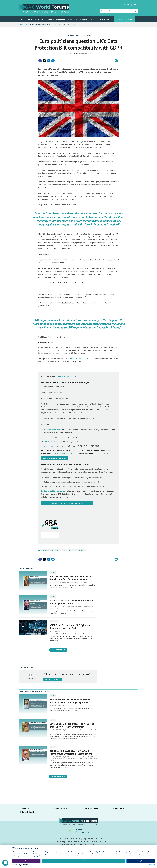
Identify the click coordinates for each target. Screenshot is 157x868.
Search (136, 11)
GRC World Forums (73, 53)
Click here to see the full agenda (55, 458)
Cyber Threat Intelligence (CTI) (51, 550)
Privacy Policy (120, 809)
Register (127, 5)
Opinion (53, 572)
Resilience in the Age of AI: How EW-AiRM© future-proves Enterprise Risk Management (71, 752)
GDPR (64, 550)
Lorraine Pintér (49, 442)
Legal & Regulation (79, 550)
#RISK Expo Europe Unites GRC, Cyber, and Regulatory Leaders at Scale (70, 627)
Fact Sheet (54, 621)
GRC (70, 550)
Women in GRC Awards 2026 (66, 24)
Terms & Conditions (29, 812)
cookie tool (74, 856)
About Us (25, 809)
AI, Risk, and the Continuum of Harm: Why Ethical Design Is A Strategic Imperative (70, 701)
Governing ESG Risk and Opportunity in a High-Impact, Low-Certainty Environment (72, 725)
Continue (84, 861)
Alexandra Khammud (52, 430)
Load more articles (58, 650)
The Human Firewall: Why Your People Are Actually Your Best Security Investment (70, 578)
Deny (26, 861)
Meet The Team (61, 809)
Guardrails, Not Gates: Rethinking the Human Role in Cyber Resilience (72, 602)
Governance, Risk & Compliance (78, 35)
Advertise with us (92, 809)
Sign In (135, 5)
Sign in (48, 679)
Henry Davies (49, 437)
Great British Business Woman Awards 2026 (43, 24)
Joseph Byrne (49, 446)
